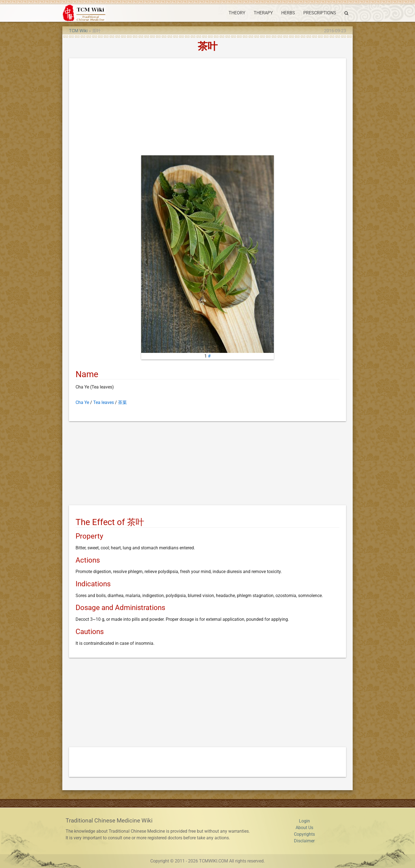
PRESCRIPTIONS (320, 13)
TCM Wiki (78, 31)
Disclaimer (304, 841)
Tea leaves (104, 402)
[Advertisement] (208, 108)
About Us (304, 828)
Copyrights (304, 834)
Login (304, 821)
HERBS (288, 13)
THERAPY (263, 13)
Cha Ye (82, 402)
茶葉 (122, 402)
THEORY (237, 13)
